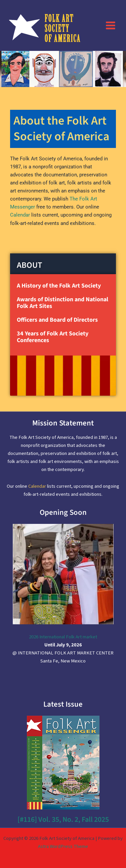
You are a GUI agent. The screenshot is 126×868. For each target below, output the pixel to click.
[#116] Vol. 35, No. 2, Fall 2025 (63, 820)
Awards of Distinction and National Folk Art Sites (62, 303)
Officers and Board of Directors (57, 320)
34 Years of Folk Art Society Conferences (53, 337)
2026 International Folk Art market (63, 637)
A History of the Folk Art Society (59, 286)
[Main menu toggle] (111, 25)
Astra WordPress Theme (63, 846)
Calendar (20, 215)
